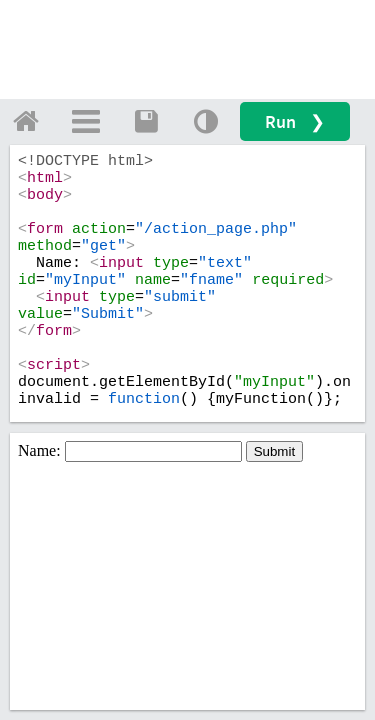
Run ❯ (295, 121)
